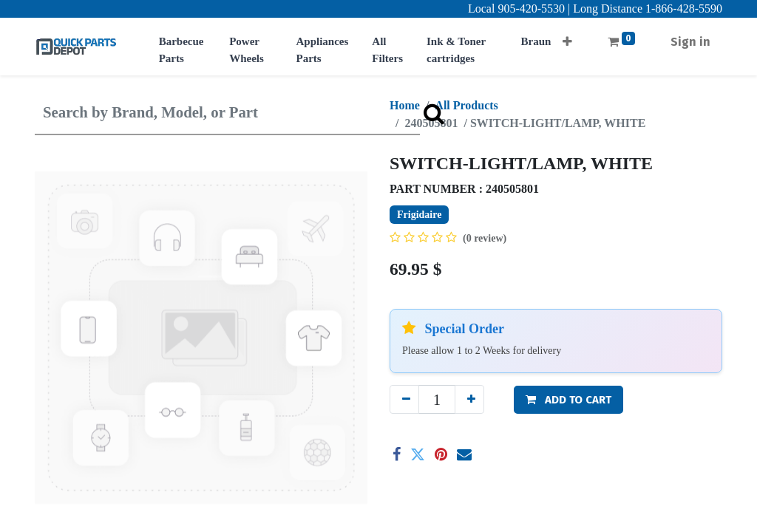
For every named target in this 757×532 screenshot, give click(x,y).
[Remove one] (404, 399)
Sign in (690, 42)
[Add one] (469, 399)
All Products (466, 105)
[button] (567, 37)
